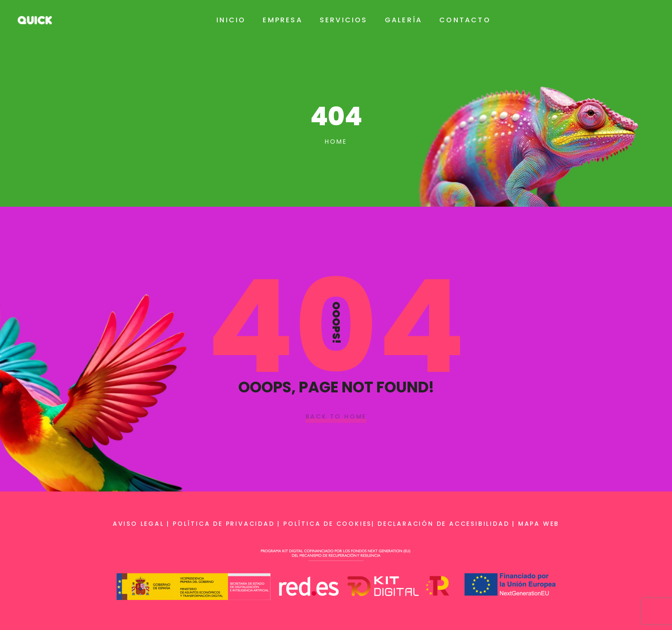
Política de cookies (327, 524)
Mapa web (539, 524)
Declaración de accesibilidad (443, 524)
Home (336, 142)
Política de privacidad (224, 524)
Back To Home (336, 417)
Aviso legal (138, 524)
